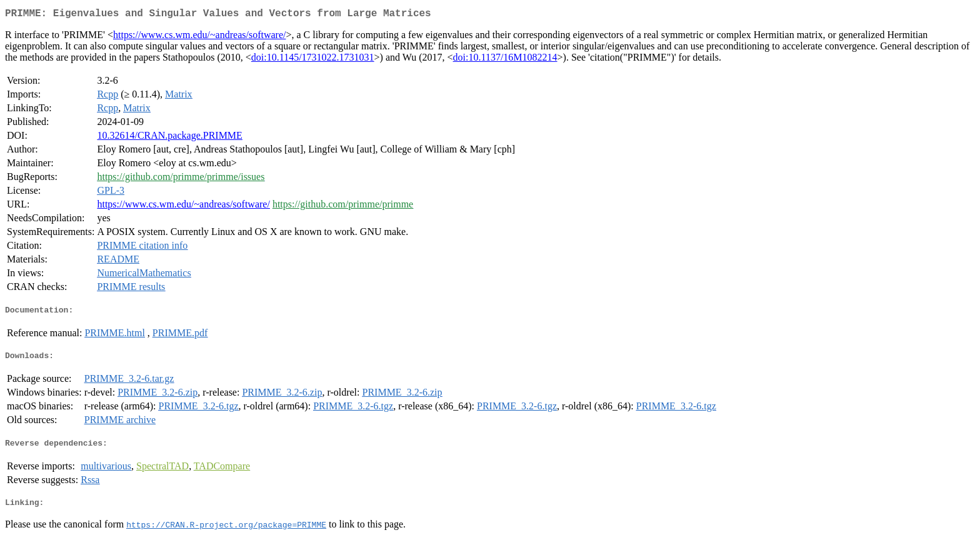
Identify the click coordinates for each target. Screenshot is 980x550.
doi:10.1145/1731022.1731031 (313, 60)
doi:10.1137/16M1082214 (505, 60)
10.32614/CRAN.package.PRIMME (169, 138)
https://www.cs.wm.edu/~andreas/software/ (199, 37)
